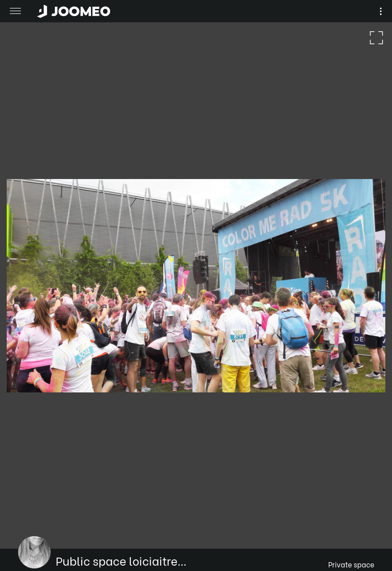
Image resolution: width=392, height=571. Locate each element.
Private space (351, 564)
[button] (24, 525)
